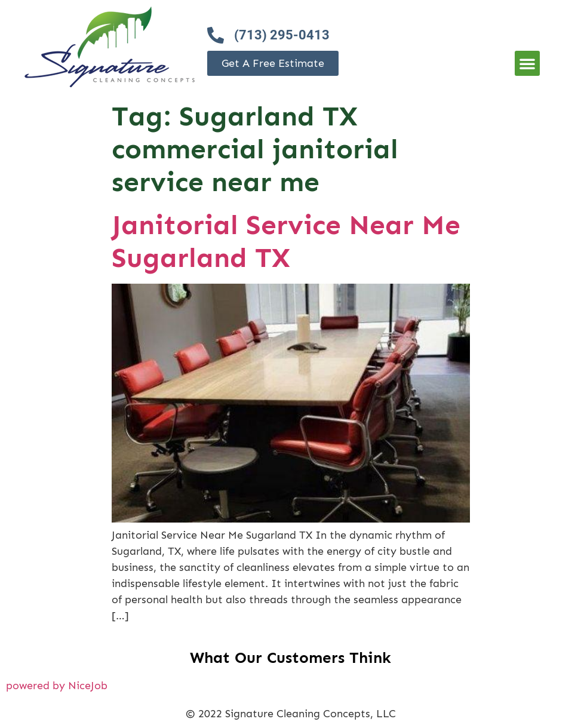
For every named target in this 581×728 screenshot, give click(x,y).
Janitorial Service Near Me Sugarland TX (286, 241)
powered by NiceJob (57, 686)
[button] (527, 63)
